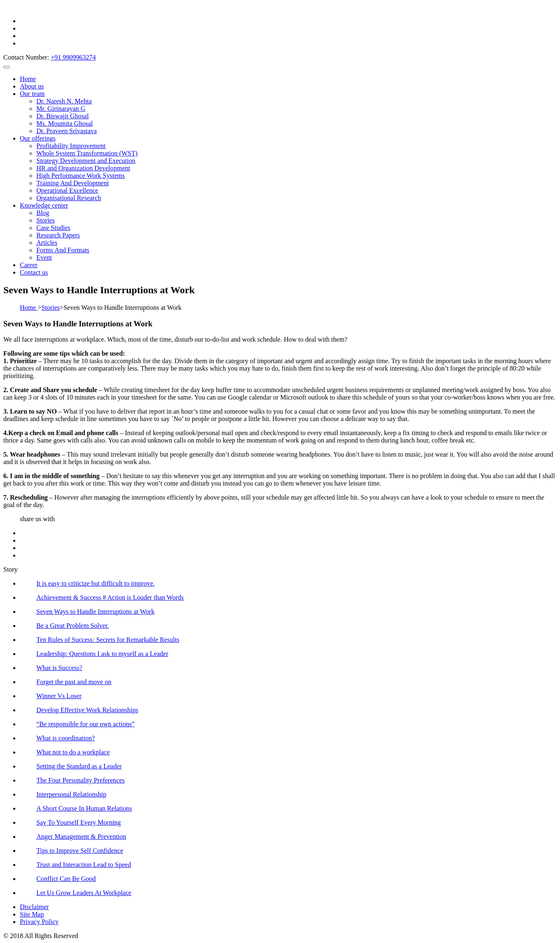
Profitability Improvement (71, 146)
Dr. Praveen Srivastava (67, 131)
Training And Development (73, 183)
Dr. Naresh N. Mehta (64, 101)
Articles (47, 243)
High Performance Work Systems (81, 176)
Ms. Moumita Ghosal (64, 123)
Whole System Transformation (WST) (87, 153)
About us (32, 86)
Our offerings (38, 138)
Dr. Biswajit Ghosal (63, 116)
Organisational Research (69, 198)
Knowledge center (44, 205)
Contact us (34, 272)
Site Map (32, 914)
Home (28, 79)
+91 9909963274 (73, 57)
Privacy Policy (39, 922)
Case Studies (53, 228)
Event (44, 257)
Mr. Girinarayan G (61, 109)
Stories (45, 220)
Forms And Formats (63, 250)
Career (29, 265)
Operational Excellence (67, 190)
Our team (32, 94)
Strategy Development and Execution (86, 161)
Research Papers (58, 235)
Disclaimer (34, 907)
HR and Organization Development (83, 168)
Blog (43, 213)
